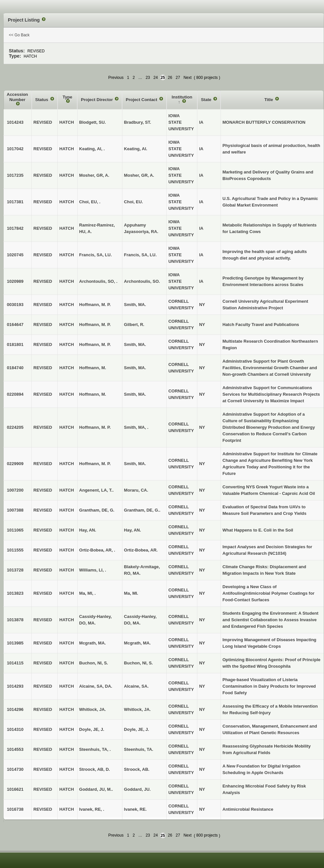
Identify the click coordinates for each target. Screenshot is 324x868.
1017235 (15, 175)
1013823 (15, 593)
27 (178, 78)
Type (67, 97)
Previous (116, 78)
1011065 (15, 530)
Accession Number (18, 97)
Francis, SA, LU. (140, 255)
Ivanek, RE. (135, 809)
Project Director (97, 100)
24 (156, 78)
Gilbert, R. (134, 325)
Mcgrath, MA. (137, 643)
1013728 (15, 570)
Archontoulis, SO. (142, 281)
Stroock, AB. (137, 769)
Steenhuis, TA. (139, 749)
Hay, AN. (133, 530)
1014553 (15, 749)
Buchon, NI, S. (138, 663)
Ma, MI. (131, 593)
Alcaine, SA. (136, 686)
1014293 (15, 686)
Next (188, 78)
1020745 (15, 255)
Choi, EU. (134, 202)
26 (170, 78)
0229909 (15, 464)
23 (148, 78)
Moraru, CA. (136, 490)
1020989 (15, 281)
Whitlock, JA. (137, 709)
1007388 (15, 510)
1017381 (15, 202)
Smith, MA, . (136, 427)
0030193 (15, 305)
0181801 (15, 344)
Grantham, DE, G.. (142, 510)
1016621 (15, 789)
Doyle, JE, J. (137, 729)
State (207, 100)
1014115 (15, 663)
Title (269, 100)
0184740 (15, 368)
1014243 (15, 122)
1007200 (15, 490)
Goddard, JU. (137, 789)
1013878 (15, 620)
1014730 (15, 769)
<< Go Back (19, 35)
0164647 (15, 325)
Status (42, 100)
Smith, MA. (135, 305)
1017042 (15, 149)
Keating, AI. (136, 149)
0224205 (15, 427)
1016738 (15, 809)
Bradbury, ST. (138, 122)
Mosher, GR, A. (139, 175)
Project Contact (142, 100)
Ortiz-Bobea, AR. (141, 550)
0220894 (15, 394)
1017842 (15, 228)
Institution (182, 97)
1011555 (15, 550)
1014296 (15, 709)
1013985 (15, 643)
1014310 (15, 729)
